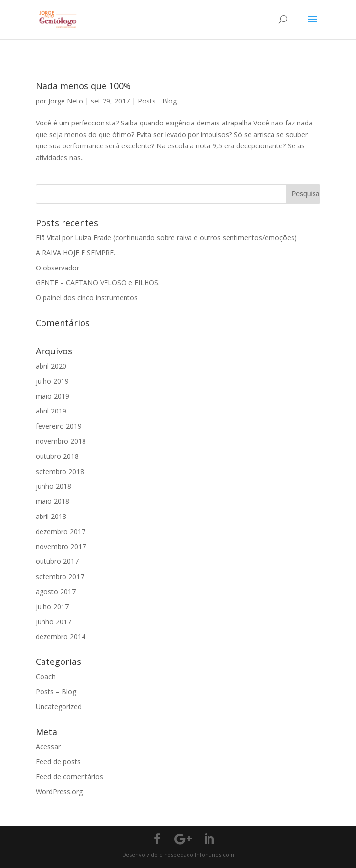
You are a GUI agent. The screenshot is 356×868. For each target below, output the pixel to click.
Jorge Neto (66, 101)
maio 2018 (52, 501)
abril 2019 (51, 411)
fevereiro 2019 (59, 426)
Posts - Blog (157, 101)
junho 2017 (53, 622)
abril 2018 (51, 516)
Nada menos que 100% (83, 86)
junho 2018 (53, 486)
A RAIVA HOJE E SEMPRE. (75, 253)
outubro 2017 (57, 561)
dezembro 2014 (61, 636)
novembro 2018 (61, 441)
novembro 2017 (61, 547)
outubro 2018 (57, 456)
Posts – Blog (56, 692)
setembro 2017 (60, 576)
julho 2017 (52, 607)
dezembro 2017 (61, 531)
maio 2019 (52, 396)
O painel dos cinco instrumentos (87, 298)
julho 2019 (52, 381)
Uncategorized (59, 707)
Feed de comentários (69, 776)
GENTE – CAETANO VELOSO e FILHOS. (98, 282)
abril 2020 (51, 366)
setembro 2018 (60, 471)
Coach (46, 676)
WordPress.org (59, 792)
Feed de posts (58, 761)
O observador (57, 268)
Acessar (48, 747)
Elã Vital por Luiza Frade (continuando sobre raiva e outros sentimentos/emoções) (166, 238)
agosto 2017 (56, 591)
